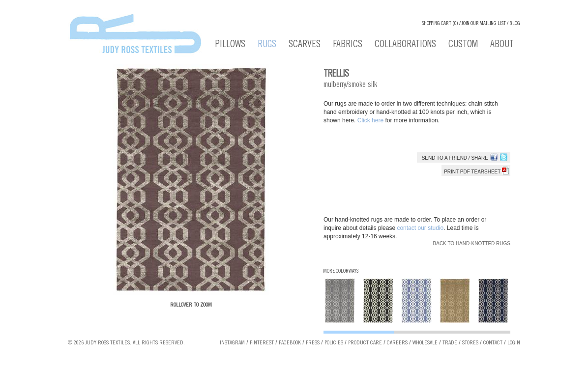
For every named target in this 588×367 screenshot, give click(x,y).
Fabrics (348, 45)
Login (514, 343)
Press (313, 343)
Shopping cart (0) (440, 24)
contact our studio (420, 228)
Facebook (290, 343)
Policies (334, 343)
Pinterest (262, 343)
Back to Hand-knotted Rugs (472, 243)
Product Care (365, 343)
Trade (450, 343)
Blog (515, 24)
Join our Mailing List (484, 24)
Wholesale (425, 343)
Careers (397, 343)
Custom (463, 45)
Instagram (232, 343)
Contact (493, 343)
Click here (371, 120)
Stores (470, 343)
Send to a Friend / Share (455, 158)
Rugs (267, 45)
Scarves (305, 45)
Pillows (230, 45)
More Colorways (341, 271)
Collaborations (405, 45)
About (502, 45)
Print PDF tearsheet (476, 172)
